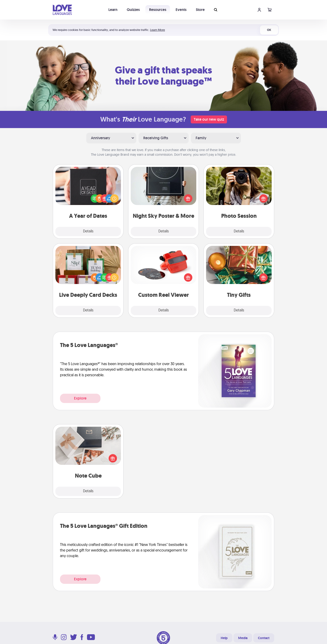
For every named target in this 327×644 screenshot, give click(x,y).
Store (200, 10)
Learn (113, 10)
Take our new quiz (209, 119)
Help (224, 638)
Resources (158, 10)
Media (243, 638)
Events (181, 10)
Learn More (157, 30)
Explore (80, 398)
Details (88, 231)
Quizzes (133, 10)
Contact (264, 638)
